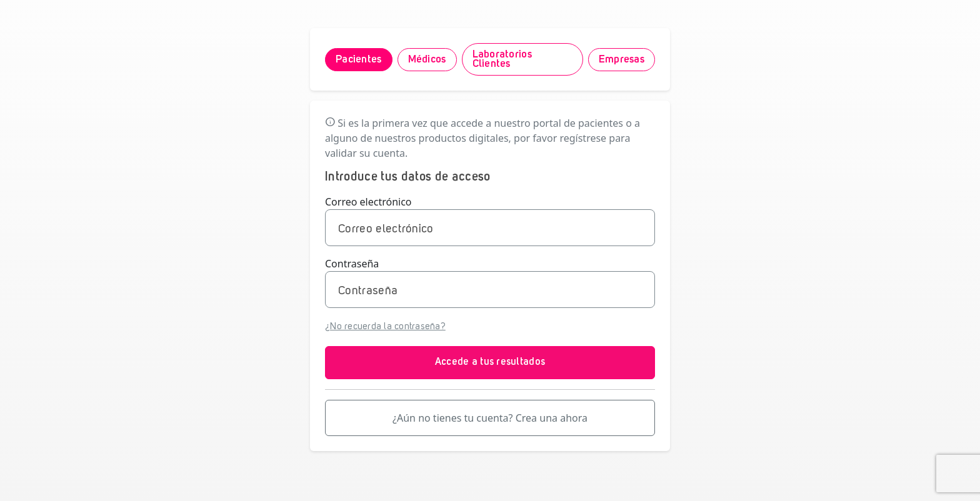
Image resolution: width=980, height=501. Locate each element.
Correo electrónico (368, 202)
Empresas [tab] (622, 60)
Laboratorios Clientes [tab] (502, 59)
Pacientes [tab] (359, 60)
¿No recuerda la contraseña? (385, 327)
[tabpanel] (490, 276)
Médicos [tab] (427, 60)
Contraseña (352, 264)
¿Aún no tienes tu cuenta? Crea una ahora (490, 418)
